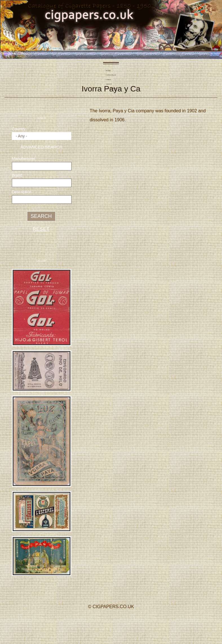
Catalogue (97, 71)
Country (19, 129)
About (122, 71)
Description (22, 192)
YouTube (126, 623)
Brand (17, 175)
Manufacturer (23, 159)
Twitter (110, 623)
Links (110, 71)
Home (84, 71)
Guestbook (135, 71)
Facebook (95, 623)
